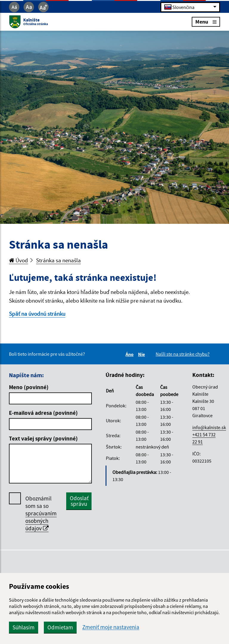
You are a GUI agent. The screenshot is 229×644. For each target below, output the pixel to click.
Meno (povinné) (29, 387)
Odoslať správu (79, 501)
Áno (130, 354)
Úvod (18, 260)
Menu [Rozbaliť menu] (206, 22)
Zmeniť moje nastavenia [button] (111, 627)
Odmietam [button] (60, 627)
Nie (142, 354)
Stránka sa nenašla (58, 260)
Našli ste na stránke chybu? (183, 354)
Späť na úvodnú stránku (37, 314)
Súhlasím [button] (24, 627)
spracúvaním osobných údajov (41, 521)
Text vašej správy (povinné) (43, 438)
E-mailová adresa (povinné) (43, 413)
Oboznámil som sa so (41, 513)
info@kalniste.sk (209, 427)
